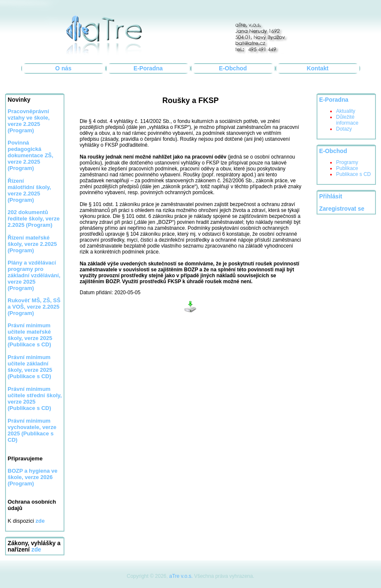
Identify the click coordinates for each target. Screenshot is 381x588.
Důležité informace (347, 120)
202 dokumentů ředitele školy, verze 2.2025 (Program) (34, 219)
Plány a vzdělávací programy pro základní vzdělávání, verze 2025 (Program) (34, 275)
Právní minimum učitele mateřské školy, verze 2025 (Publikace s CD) (30, 335)
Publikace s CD (353, 174)
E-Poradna (148, 68)
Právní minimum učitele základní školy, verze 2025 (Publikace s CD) (30, 367)
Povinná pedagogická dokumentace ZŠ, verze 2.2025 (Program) (31, 155)
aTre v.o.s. (181, 576)
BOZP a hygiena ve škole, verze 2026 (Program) (33, 477)
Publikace (347, 168)
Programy (347, 162)
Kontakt (318, 68)
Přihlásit (331, 196)
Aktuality (346, 111)
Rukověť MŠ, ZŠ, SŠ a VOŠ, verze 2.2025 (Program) (34, 307)
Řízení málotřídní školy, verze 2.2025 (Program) (29, 190)
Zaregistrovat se (342, 209)
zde (36, 550)
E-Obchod (233, 68)
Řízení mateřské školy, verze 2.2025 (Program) (32, 244)
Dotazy (344, 129)
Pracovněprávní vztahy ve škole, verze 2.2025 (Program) (29, 121)
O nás (63, 68)
